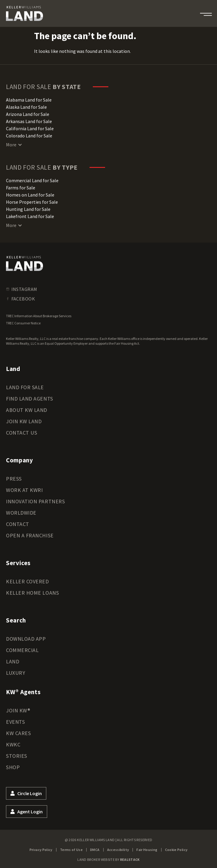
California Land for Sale (30, 128)
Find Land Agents (30, 399)
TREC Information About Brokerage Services (39, 316)
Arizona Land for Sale (28, 114)
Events (15, 722)
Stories (17, 756)
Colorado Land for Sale (29, 136)
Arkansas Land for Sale (29, 121)
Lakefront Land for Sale (30, 216)
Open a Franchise (30, 535)
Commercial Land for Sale (32, 180)
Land (13, 661)
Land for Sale (25, 387)
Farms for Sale (21, 188)
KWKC (13, 744)
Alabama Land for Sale (29, 100)
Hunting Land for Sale (28, 209)
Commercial (22, 650)
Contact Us (21, 433)
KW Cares (18, 733)
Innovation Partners (35, 501)
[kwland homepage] (24, 263)
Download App (26, 639)
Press (14, 479)
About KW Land (27, 410)
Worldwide (21, 513)
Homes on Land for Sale (30, 195)
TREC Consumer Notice (23, 323)
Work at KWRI (24, 490)
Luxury (16, 673)
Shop (13, 767)
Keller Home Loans (32, 593)
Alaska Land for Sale (26, 107)
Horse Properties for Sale (32, 202)
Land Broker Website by (109, 859)
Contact (18, 524)
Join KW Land (24, 421)
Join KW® (18, 710)
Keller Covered (27, 581)
